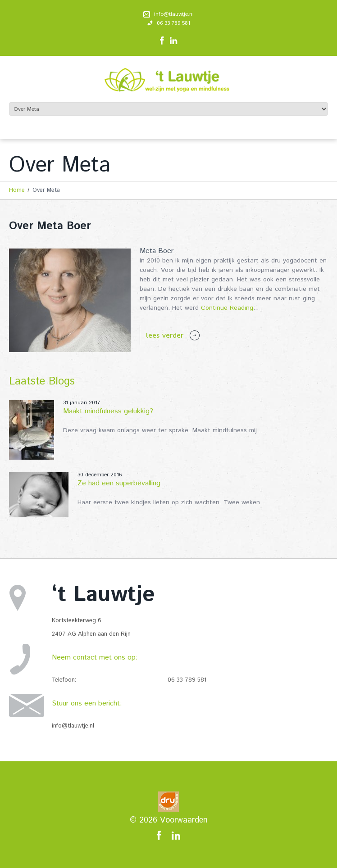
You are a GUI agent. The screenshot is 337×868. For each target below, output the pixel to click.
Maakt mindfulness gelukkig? (108, 411)
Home (17, 190)
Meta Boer (157, 251)
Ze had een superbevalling (119, 483)
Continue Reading (227, 308)
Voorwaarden (184, 820)
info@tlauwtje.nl (174, 14)
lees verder (164, 335)
